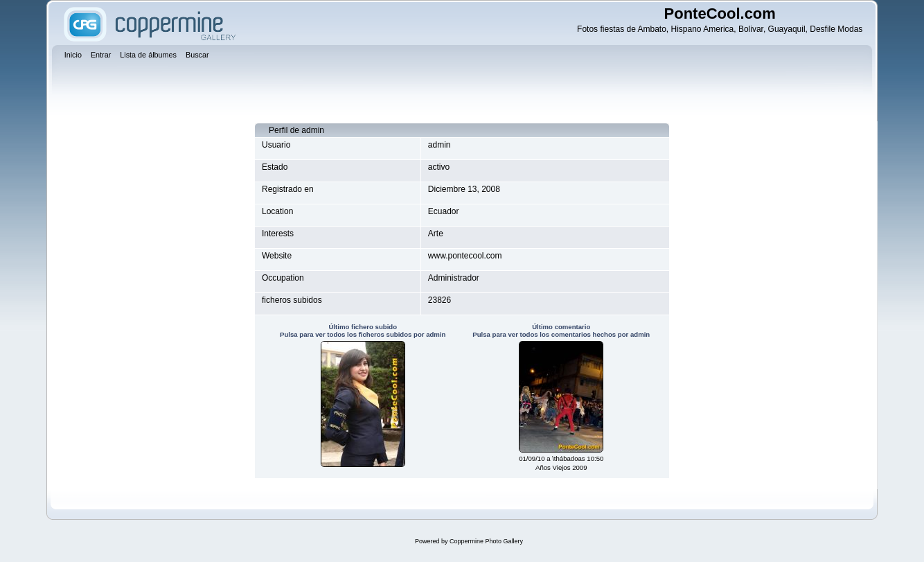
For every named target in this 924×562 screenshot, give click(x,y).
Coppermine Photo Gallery (486, 541)
